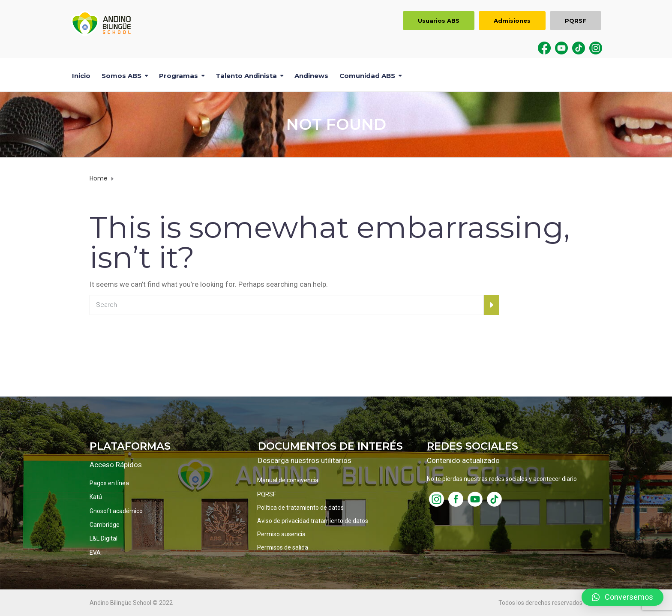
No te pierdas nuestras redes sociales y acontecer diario (502, 479)
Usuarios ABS (439, 21)
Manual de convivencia (288, 480)
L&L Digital (103, 538)
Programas (178, 76)
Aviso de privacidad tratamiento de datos (313, 521)
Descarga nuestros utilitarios (305, 460)
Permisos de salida (283, 547)
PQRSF (576, 21)
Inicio (81, 76)
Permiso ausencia (281, 534)
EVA (95, 553)
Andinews (311, 76)
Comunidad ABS (367, 76)
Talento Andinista (246, 76)
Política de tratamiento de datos (300, 508)
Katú (96, 497)
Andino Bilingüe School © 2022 (131, 603)
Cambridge (105, 525)
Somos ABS (121, 76)
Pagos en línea (109, 483)
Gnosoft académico (116, 511)
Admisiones (512, 21)
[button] (622, 597)
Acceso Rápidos (116, 465)
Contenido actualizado (463, 460)
